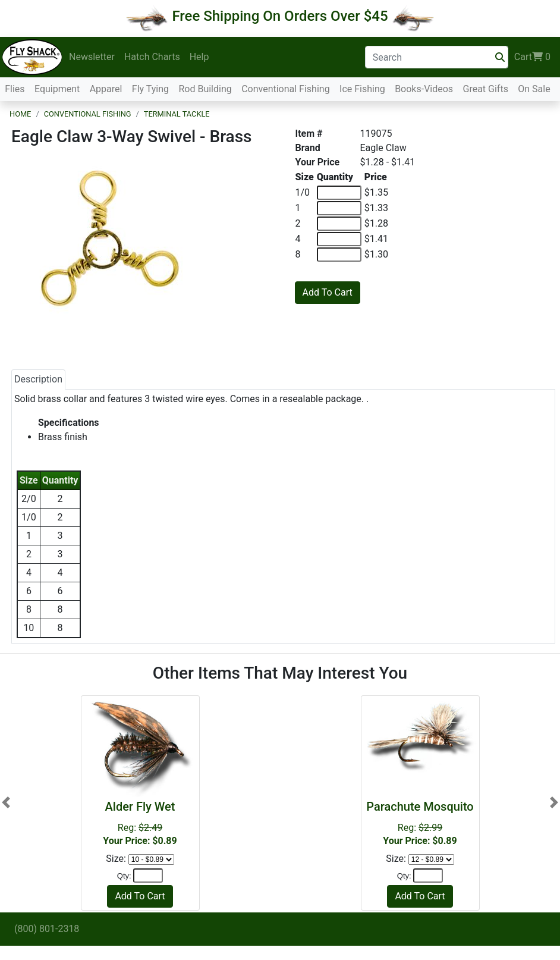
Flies (15, 89)
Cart (532, 57)
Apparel (106, 89)
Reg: (140, 823)
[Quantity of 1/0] (339, 193)
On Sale (534, 89)
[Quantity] (148, 876)
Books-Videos (424, 89)
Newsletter (92, 57)
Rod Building (205, 89)
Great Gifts (486, 89)
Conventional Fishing (286, 89)
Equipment (57, 89)
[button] (6, 803)
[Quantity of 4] (339, 239)
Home (20, 114)
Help (199, 57)
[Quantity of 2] (339, 224)
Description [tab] (38, 379)
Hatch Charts (152, 57)
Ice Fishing (362, 89)
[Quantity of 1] (339, 208)
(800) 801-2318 (47, 929)
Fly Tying (150, 89)
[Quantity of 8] (339, 255)
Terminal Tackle (177, 114)
